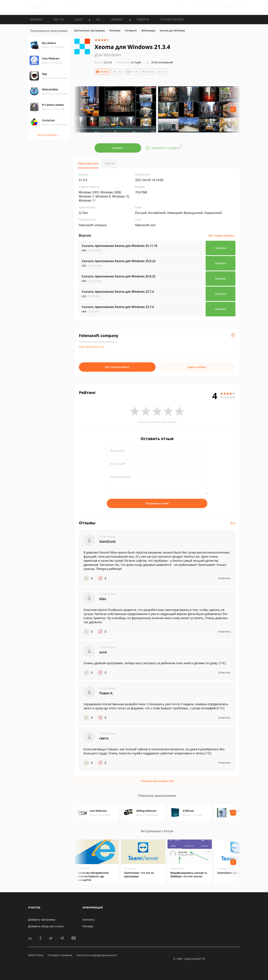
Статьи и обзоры (172, 19)
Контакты (89, 920)
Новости (143, 19)
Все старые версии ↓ (222, 235)
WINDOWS (37, 19)
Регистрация (212, 7)
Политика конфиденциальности (97, 955)
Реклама (88, 926)
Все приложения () (117, 367)
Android (148, 72)
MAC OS (59, 19)
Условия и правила (60, 955)
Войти (197, 7)
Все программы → (49, 135)
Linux (118, 72)
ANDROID (117, 19)
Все (233, 523)
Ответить (224, 578)
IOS (98, 19)
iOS (162, 72)
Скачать (118, 148)
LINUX (78, 19)
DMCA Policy (36, 955)
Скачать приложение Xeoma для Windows (119, 246)
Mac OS (132, 72)
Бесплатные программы (90, 30)
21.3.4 (103, 62)
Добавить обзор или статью (46, 926)
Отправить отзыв (157, 503)
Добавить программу (42, 920)
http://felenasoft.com (92, 347)
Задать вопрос (197, 367)
